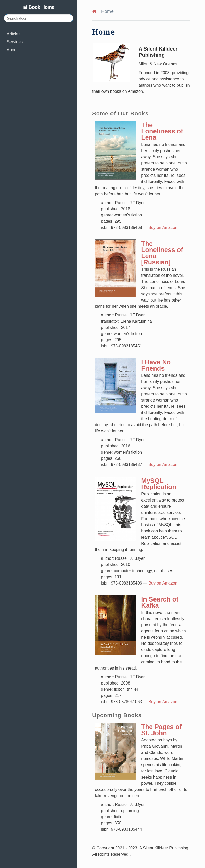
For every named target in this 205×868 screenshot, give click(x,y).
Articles (14, 34)
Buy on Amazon (163, 227)
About (12, 50)
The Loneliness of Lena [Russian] (162, 253)
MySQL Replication (159, 484)
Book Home (41, 7)
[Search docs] (39, 18)
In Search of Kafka (160, 602)
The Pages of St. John (161, 730)
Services (15, 42)
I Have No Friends (156, 365)
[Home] (94, 11)
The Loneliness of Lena (162, 131)
